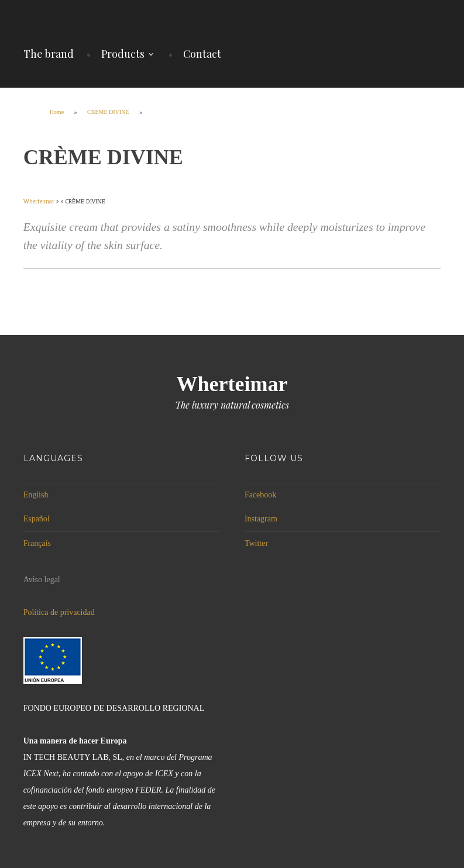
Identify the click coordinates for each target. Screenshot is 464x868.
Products (123, 54)
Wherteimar (232, 384)
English (36, 495)
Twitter (256, 543)
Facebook (260, 495)
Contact (202, 54)
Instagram (261, 519)
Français (37, 543)
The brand (49, 54)
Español (37, 519)
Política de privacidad (59, 612)
